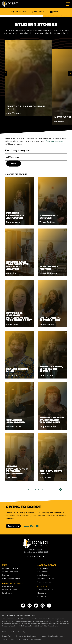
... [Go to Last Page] (47, 490)
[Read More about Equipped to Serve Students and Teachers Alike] (53, 406)
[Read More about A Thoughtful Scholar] (53, 201)
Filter (14, 164)
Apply (54, 12)
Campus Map (8, 586)
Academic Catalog (10, 568)
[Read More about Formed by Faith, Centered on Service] (53, 355)
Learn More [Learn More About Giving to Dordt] (31, 526)
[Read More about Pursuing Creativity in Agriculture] (19, 201)
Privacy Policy (7, 636)
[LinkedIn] (49, 606)
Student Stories (44, 582)
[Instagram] (43, 606)
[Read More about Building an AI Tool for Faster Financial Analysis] (19, 252)
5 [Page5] (39, 490)
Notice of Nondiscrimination (27, 636)
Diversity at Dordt (36, 639)
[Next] (60, 489)
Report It (14, 639)
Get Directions (36, 557)
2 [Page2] (28, 490)
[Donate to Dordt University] (13, 526)
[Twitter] (36, 606)
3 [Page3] (32, 490)
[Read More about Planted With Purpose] (53, 252)
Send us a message (54, 141)
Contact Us (42, 596)
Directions (42, 593)
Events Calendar (9, 590)
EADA (24, 639)
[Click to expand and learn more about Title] (28, 78)
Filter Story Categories (18, 150)
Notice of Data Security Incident (53, 636)
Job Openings (44, 575)
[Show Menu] (68, 4)
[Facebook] (23, 606)
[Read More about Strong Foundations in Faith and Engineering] (19, 457)
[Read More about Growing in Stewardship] (19, 406)
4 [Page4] (35, 490)
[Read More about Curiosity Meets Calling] (53, 457)
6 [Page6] (42, 490)
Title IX (5, 639)
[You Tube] (30, 606)
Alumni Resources (10, 572)
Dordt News (43, 568)
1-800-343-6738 (45, 590)
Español (6, 575)
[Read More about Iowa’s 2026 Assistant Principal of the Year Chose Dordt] (19, 304)
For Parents (43, 572)
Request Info (19, 12)
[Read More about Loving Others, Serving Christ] (53, 304)
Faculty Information (11, 578)
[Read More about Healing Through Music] (19, 355)
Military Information (46, 578)
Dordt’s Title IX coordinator (48, 626)
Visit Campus (38, 12)
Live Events (7, 593)
